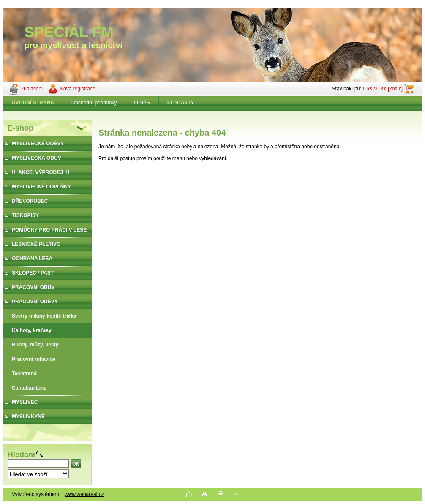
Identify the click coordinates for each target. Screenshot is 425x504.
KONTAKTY (181, 103)
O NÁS (142, 103)
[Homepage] (33, 103)
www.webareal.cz (84, 494)
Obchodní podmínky (94, 103)
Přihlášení (31, 89)
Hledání (21, 455)
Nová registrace (77, 89)
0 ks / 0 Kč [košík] (383, 89)
